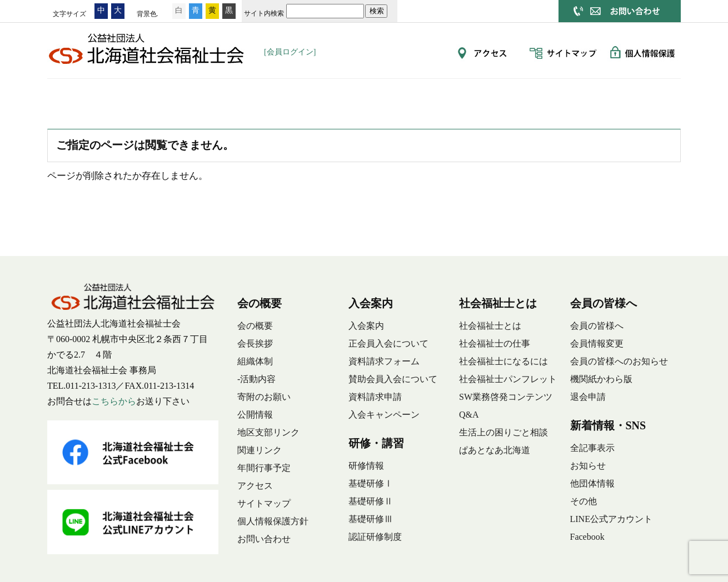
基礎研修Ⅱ (371, 501)
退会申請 (588, 397)
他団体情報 (592, 483)
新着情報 (639, 96)
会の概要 (139, 96)
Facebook (587, 537)
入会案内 (222, 96)
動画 (556, 96)
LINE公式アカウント (611, 519)
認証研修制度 (375, 537)
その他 (584, 501)
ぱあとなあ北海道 (495, 450)
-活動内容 (256, 379)
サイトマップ (264, 503)
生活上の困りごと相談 (503, 432)
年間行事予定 (264, 468)
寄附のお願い (264, 397)
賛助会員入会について (393, 379)
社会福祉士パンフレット (508, 379)
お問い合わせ (264, 539)
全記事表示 (592, 448)
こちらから (114, 401)
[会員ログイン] (290, 52)
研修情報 (366, 466)
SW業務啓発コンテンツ (506, 397)
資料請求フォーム (384, 361)
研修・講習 (306, 96)
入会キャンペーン (384, 415)
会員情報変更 (597, 343)
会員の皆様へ (472, 96)
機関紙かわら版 (601, 379)
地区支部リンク (268, 432)
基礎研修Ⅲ (371, 519)
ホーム (72, 96)
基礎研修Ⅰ (371, 483)
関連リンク (260, 450)
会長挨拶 (255, 343)
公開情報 (255, 415)
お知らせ (588, 466)
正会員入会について (388, 343)
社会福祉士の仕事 (495, 343)
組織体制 (255, 361)
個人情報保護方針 (273, 521)
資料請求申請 (375, 397)
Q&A (469, 415)
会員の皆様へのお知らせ (619, 361)
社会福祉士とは (389, 96)
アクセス (255, 486)
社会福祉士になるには (503, 361)
